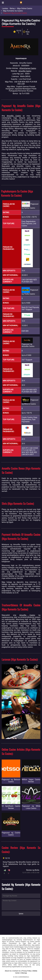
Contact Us (17, 971)
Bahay (12, 8)
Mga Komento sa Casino (13, 11)
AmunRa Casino (25, 71)
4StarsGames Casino (28, 68)
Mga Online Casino (25, 8)
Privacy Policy (27, 971)
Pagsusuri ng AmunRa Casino (15, 13)
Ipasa (21, 914)
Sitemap (24, 973)
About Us (8, 971)
